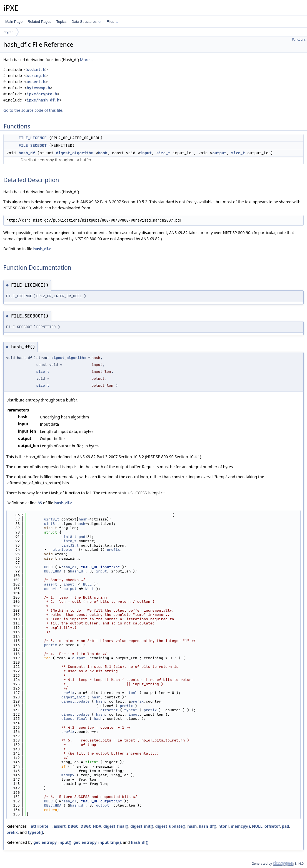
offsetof (109, 710)
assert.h (36, 82)
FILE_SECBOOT (33, 145)
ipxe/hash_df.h (43, 100)
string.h (36, 76)
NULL (87, 584)
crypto (8, 32)
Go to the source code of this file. (33, 110)
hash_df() (207, 826)
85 (40, 503)
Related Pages (39, 22)
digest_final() (116, 826)
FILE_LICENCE (33, 138)
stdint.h (36, 70)
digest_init (73, 697)
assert (50, 584)
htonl (132, 693)
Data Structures (86, 22)
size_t (163, 153)
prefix (113, 550)
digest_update (75, 701)
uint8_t (52, 519)
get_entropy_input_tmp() (97, 842)
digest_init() (142, 826)
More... (86, 60)
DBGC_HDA (53, 571)
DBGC (48, 567)
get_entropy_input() (52, 842)
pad (82, 537)
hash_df (27, 153)
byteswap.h (38, 88)
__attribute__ (62, 550)
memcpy (68, 775)
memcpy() (240, 826)
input (146, 153)
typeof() (35, 832)
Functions (299, 39)
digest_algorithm (74, 153)
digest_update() (170, 826)
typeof (131, 710)
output (219, 153)
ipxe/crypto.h (42, 94)
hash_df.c (42, 249)
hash (103, 153)
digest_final (74, 719)
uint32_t (70, 545)
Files (113, 22)
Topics (61, 22)
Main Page (14, 22)
